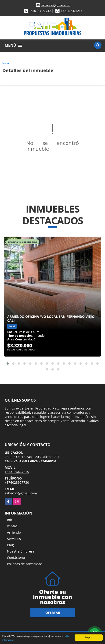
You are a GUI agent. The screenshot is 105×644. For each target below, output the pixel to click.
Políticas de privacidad (25, 564)
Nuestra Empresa (21, 551)
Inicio (6, 63)
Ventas (12, 526)
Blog (10, 545)
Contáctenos (17, 558)
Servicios (14, 539)
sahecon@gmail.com (56, 5)
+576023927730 (40, 11)
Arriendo (14, 532)
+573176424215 (71, 11)
